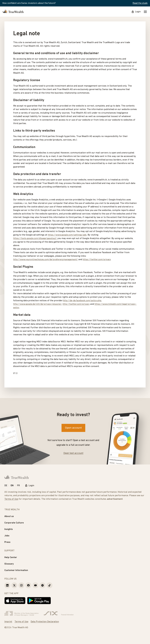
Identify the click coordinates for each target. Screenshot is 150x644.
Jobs (7, 536)
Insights (9, 529)
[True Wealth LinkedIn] (7, 585)
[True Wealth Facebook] (28, 585)
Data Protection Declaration (45, 622)
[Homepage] (13, 12)
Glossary (9, 564)
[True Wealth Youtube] (35, 585)
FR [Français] (18, 486)
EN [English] (12, 486)
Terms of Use (11, 499)
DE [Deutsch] (6, 486)
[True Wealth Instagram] (21, 585)
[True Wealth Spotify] (42, 585)
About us (9, 516)
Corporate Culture (14, 523)
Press (7, 542)
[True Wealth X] (14, 585)
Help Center (11, 557)
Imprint (8, 622)
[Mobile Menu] (145, 12)
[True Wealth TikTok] (50, 585)
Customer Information (16, 570)
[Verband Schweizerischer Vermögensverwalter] (21, 613)
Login (136, 12)
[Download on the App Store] (15, 601)
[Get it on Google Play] (39, 601)
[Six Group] (59, 613)
